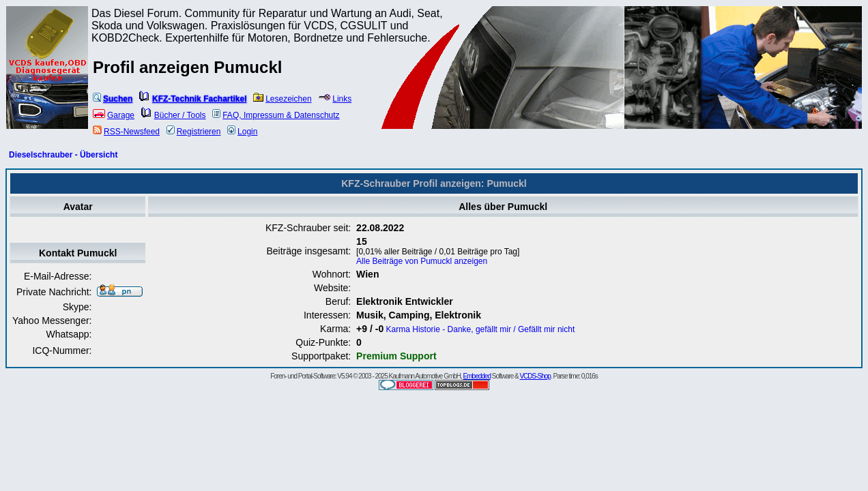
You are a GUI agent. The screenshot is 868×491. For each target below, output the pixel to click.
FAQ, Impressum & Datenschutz (276, 115)
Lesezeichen (282, 99)
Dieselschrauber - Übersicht (63, 155)
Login (242, 132)
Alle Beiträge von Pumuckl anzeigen (422, 261)
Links (335, 99)
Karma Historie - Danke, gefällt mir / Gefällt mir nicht (481, 329)
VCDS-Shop (535, 376)
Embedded (477, 376)
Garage (114, 115)
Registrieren (194, 132)
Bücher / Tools (174, 115)
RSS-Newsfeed (126, 132)
